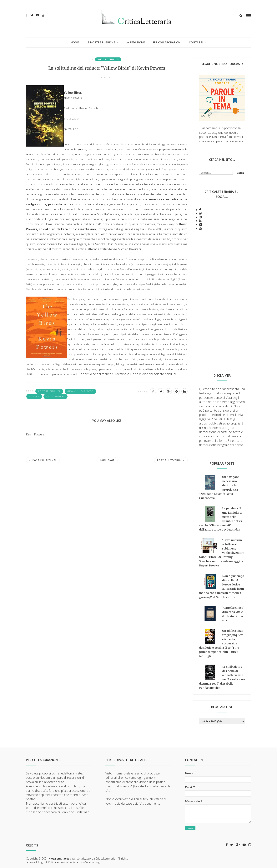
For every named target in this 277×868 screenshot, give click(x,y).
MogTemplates (59, 858)
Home (75, 42)
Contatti (196, 42)
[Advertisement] (222, 302)
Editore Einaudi (108, 59)
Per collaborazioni (167, 42)
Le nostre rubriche (101, 42)
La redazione (135, 42)
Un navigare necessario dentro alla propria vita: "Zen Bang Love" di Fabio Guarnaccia (219, 487)
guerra (34, 396)
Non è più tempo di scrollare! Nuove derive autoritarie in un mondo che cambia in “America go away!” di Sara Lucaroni (222, 587)
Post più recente (43, 460)
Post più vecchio (171, 460)
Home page (107, 460)
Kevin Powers (55, 396)
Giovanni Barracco (80, 391)
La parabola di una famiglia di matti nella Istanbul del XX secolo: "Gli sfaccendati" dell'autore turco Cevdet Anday (221, 519)
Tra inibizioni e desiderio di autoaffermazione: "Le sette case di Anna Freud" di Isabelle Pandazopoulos (222, 677)
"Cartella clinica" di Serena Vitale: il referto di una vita (233, 614)
